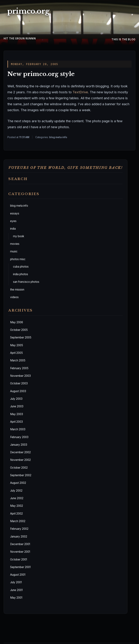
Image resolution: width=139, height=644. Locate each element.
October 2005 (19, 330)
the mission (17, 290)
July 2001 (16, 582)
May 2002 (17, 506)
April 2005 (16, 353)
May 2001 (16, 598)
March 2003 (18, 429)
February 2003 (19, 437)
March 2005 (18, 360)
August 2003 (18, 391)
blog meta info (19, 206)
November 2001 (20, 552)
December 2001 (20, 544)
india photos (21, 274)
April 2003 (16, 422)
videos (14, 297)
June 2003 (17, 406)
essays (15, 213)
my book (19, 236)
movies (15, 244)
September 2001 (20, 567)
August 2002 (18, 483)
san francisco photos (26, 282)
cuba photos (21, 267)
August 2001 (18, 575)
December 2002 (20, 452)
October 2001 (19, 559)
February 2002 (19, 529)
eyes (13, 221)
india (13, 229)
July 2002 (16, 491)
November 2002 (20, 460)
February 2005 (19, 368)
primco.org (28, 11)
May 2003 (17, 414)
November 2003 (20, 376)
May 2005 (17, 345)
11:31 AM (24, 137)
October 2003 (19, 383)
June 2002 (17, 498)
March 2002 (18, 521)
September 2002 (21, 475)
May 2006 (17, 322)
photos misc (18, 259)
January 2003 (19, 445)
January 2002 (19, 537)
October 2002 (19, 468)
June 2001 (16, 590)
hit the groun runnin (20, 39)
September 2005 (21, 337)
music (14, 251)
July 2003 (16, 399)
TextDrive (80, 92)
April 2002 (16, 514)
